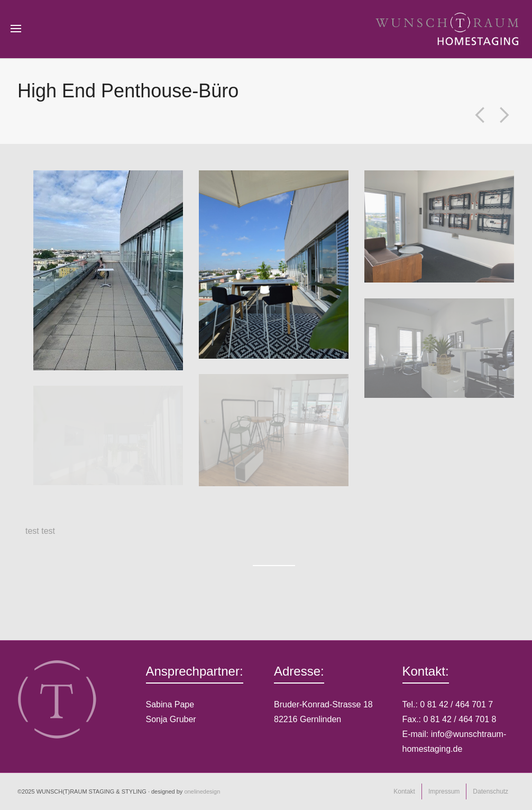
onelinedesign (202, 791)
